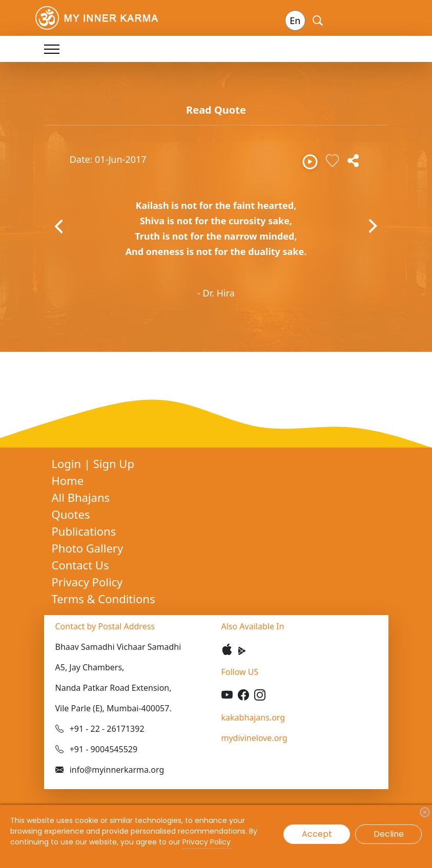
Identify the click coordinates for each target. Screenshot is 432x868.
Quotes (71, 514)
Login (68, 463)
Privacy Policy (87, 582)
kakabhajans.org (253, 717)
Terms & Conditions (104, 599)
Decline (389, 834)
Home (68, 480)
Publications (84, 531)
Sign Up (114, 463)
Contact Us (80, 565)
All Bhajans (81, 497)
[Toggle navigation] (52, 49)
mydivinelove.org (254, 738)
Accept (317, 834)
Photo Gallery (88, 548)
